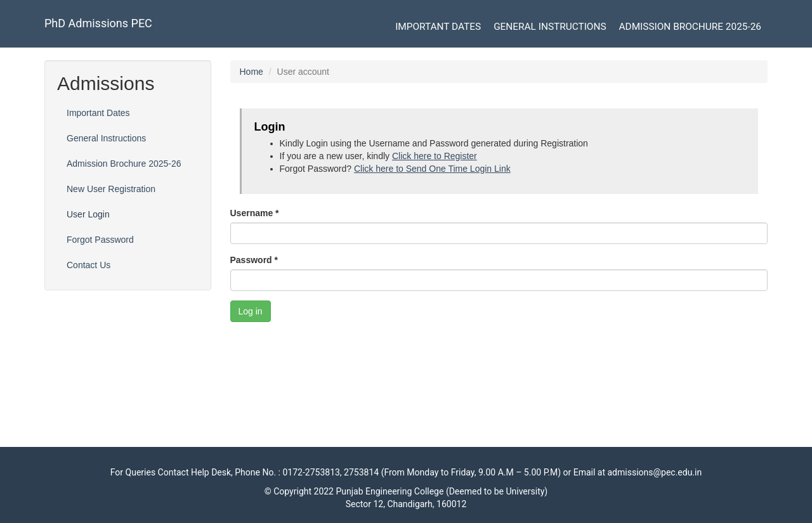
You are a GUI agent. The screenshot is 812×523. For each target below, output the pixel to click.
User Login (88, 214)
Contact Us (88, 265)
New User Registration (111, 189)
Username (255, 213)
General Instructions (550, 27)
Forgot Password (100, 240)
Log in (251, 311)
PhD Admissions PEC (98, 23)
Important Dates (438, 27)
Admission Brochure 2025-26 (690, 27)
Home (252, 72)
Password (254, 260)
